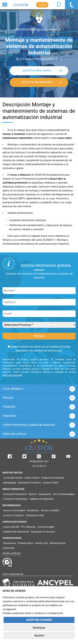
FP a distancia (28, 527)
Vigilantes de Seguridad (41, 499)
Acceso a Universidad (14, 510)
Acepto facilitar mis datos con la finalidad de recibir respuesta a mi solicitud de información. (39, 349)
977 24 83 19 (39, 466)
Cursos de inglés (46, 527)
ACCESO (42, 5)
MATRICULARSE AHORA (37, 71)
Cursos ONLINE (11, 527)
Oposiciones (45, 494)
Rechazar (39, 628)
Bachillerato (33, 510)
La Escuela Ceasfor (13, 478)
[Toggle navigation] (5, 5)
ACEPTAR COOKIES (39, 620)
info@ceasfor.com (39, 461)
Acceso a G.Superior (13, 515)
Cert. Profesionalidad (64, 494)
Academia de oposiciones (16, 532)
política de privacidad (12, 375)
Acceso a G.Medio (50, 510)
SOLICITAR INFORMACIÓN (37, 82)
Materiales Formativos (29, 483)
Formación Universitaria (15, 499)
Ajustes (39, 635)
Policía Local (41, 543)
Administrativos (58, 543)
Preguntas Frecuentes (53, 478)
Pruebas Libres (25, 543)
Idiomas (32, 494)
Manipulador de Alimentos (43, 532)
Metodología (10, 483)
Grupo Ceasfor (32, 478)
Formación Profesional (15, 494)
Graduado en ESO (35, 515)
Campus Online (50, 483)
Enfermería (9, 548)
